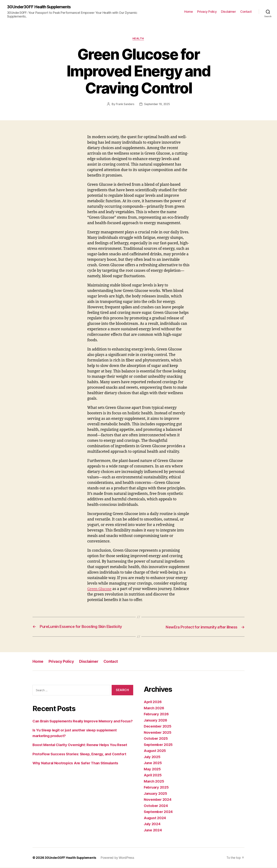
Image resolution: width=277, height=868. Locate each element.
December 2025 (158, 727)
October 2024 (156, 806)
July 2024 (153, 824)
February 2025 (157, 788)
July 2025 (153, 757)
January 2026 (156, 721)
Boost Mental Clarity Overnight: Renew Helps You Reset (82, 751)
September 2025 (159, 745)
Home (188, 12)
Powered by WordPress (119, 858)
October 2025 (156, 739)
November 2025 (158, 733)
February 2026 (157, 714)
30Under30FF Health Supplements (40, 7)
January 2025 (156, 794)
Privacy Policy (207, 12)
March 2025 (154, 782)
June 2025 (153, 763)
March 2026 (154, 708)
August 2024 (155, 818)
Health (138, 39)
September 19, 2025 (157, 105)
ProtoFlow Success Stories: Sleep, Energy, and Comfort (81, 760)
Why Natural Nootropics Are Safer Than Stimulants (77, 769)
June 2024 (153, 830)
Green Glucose (100, 589)
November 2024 (158, 800)
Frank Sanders (124, 105)
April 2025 (153, 775)
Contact (246, 12)
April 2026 (153, 702)
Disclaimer (228, 12)
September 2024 (159, 812)
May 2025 (153, 769)
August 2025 (155, 751)
